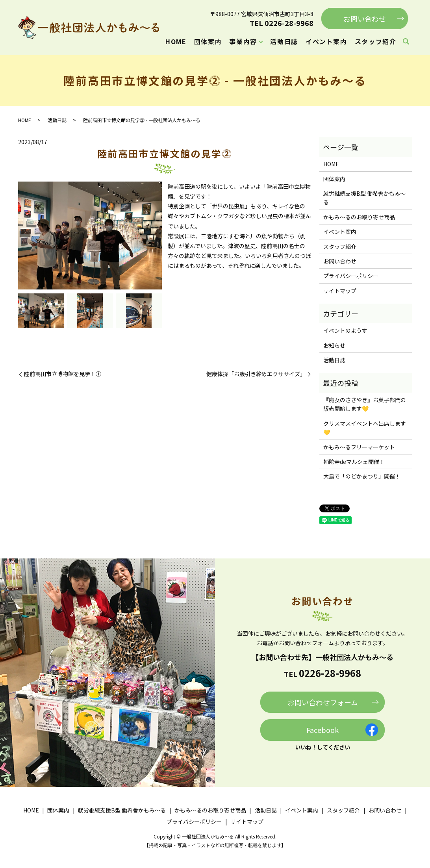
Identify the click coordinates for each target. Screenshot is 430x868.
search (406, 42)
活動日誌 (284, 41)
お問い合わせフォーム (323, 702)
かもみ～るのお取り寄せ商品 (359, 217)
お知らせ (334, 345)
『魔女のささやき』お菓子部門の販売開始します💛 (365, 404)
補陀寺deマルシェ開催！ (354, 462)
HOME (176, 41)
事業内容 (243, 41)
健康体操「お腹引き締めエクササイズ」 (256, 374)
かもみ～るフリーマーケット (359, 447)
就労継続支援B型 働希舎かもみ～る (364, 198)
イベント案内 (326, 41)
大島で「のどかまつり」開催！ (362, 476)
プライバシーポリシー (351, 276)
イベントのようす (345, 330)
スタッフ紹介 (376, 41)
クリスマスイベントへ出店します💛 (365, 428)
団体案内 (208, 41)
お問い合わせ (365, 19)
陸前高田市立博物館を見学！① (63, 374)
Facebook (322, 730)
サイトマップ (340, 291)
